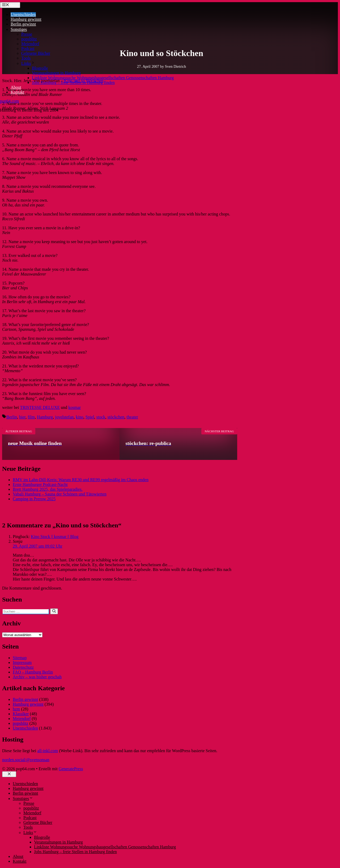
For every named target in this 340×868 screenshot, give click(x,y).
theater (132, 417)
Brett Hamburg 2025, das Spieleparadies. (48, 489)
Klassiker (21, 714)
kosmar (75, 407)
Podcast (28, 48)
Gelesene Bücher (36, 53)
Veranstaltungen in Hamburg (56, 73)
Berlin (12, 417)
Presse (27, 34)
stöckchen (116, 417)
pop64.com (10, 101)
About (16, 87)
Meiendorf (30, 44)
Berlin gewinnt (23, 24)
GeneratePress (71, 769)
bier (22, 417)
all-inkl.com (48, 751)
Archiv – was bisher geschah (37, 677)
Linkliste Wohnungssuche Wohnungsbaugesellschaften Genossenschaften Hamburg (103, 78)
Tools (26, 58)
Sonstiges (21, 29)
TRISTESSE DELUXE (40, 407)
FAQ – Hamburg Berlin (33, 672)
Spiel (90, 417)
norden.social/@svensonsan (26, 760)
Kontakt (18, 92)
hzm (16, 709)
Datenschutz (23, 667)
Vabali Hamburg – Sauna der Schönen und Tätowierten (60, 494)
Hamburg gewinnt (26, 19)
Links (28, 63)
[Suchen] (54, 611)
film (31, 417)
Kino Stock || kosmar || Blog (55, 537)
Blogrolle (40, 68)
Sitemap (20, 658)
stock (101, 417)
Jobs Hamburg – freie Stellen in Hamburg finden (73, 82)
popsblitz (29, 39)
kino (79, 417)
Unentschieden (23, 14)
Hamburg (45, 417)
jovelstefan (64, 417)
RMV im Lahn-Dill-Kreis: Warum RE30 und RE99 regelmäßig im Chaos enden (81, 480)
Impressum (22, 662)
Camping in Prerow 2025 (34, 499)
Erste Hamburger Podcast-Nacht (40, 484)
